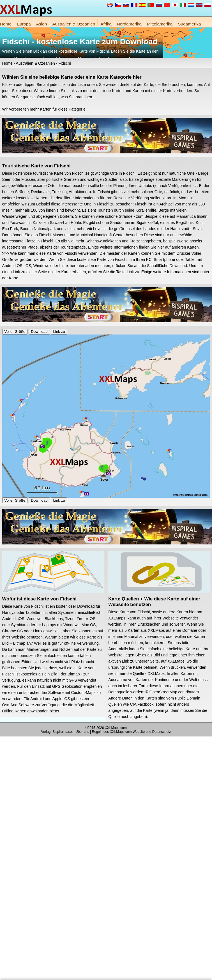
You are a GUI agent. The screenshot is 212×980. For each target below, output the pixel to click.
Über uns (82, 732)
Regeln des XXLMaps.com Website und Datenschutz (132, 732)
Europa (24, 24)
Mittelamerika (160, 24)
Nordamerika (129, 24)
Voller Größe (15, 332)
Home (6, 24)
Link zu (59, 332)
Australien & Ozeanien (74, 24)
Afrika (106, 24)
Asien (42, 24)
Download (39, 332)
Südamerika (189, 24)
